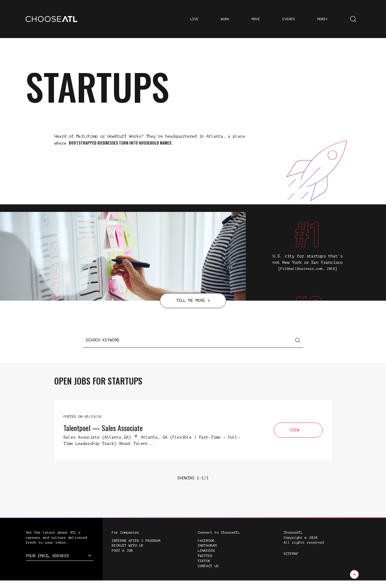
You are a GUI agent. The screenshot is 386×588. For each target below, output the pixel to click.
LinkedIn (206, 558)
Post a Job (122, 558)
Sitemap (291, 561)
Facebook (206, 548)
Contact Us (208, 574)
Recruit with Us (127, 553)
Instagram (207, 553)
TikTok (204, 568)
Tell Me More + (193, 308)
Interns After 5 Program (136, 548)
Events (289, 19)
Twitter (205, 563)
